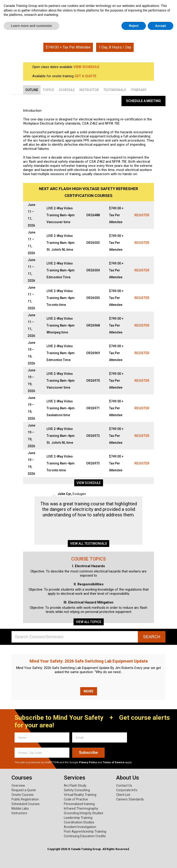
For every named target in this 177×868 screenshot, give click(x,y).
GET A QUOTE (85, 76)
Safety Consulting (77, 790)
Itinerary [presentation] (139, 90)
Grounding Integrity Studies (84, 813)
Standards (136, 799)
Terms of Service (114, 762)
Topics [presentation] (49, 90)
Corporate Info (127, 790)
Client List (123, 795)
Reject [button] (134, 859)
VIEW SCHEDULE (86, 67)
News (163, 21)
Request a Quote (24, 790)
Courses (22, 21)
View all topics (89, 622)
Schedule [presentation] (67, 90)
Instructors (19, 813)
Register (142, 215)
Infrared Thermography (81, 808)
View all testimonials (88, 544)
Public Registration (25, 799)
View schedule (89, 483)
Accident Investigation (80, 827)
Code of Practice (76, 799)
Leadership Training (78, 818)
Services (56, 21)
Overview (18, 785)
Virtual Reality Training (80, 795)
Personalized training (79, 804)
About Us (91, 21)
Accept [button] (161, 859)
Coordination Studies (79, 822)
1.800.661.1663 (151, 6)
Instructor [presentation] (89, 90)
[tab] (32, 90)
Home (82, 29)
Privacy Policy (88, 762)
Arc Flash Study (75, 785)
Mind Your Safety (133, 21)
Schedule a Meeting (143, 101)
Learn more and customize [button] (31, 859)
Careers (122, 799)
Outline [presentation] (32, 90)
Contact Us (124, 785)
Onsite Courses (23, 795)
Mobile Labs (20, 808)
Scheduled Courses (26, 804)
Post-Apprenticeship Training (85, 831)
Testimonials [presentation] (115, 90)
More (89, 691)
